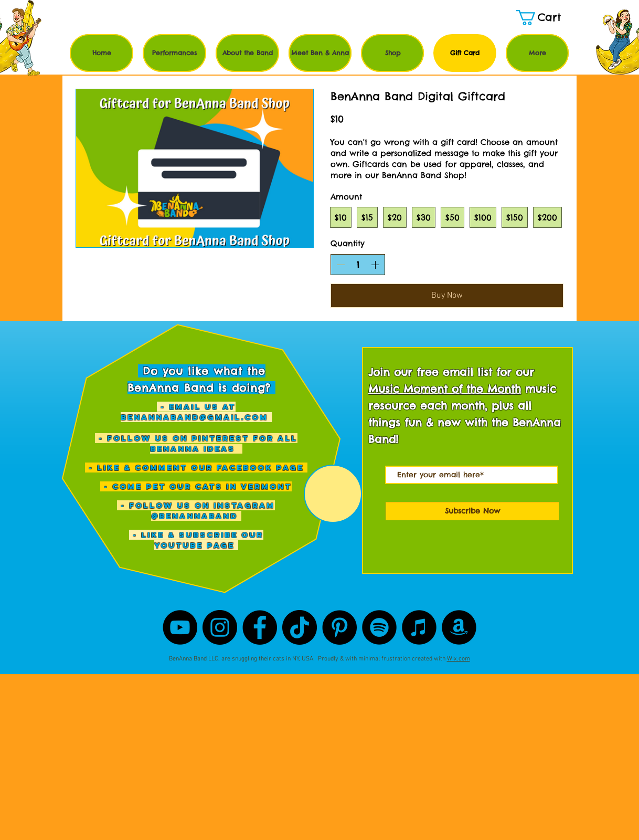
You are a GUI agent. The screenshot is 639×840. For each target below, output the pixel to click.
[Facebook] (260, 627)
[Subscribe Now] (472, 511)
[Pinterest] (339, 627)
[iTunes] (419, 627)
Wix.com (459, 659)
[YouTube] (180, 627)
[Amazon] (459, 627)
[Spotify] (379, 627)
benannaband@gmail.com (194, 417)
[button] (544, 18)
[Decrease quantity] (340, 265)
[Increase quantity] (375, 265)
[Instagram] (220, 627)
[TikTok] (300, 627)
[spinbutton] (358, 265)
